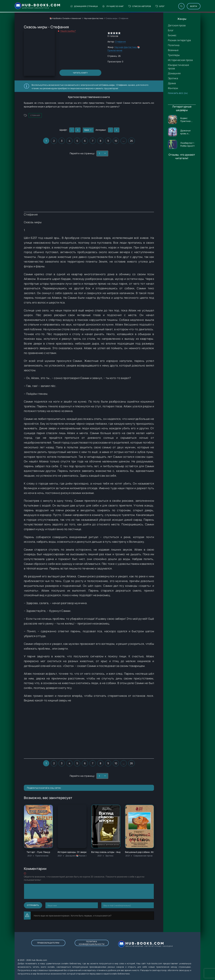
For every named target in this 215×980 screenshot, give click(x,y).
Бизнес (172, 35)
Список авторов (140, 6)
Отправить (33, 905)
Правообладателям (48, 943)
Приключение (115, 50)
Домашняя (174, 73)
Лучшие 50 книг (113, 6)
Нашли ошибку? (68, 31)
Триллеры (174, 55)
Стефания (120, 42)
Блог (160, 6)
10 (116, 141)
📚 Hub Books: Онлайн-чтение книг (66, 18)
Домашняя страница (84, 6)
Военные (173, 50)
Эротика (173, 78)
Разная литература (179, 40)
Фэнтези (173, 88)
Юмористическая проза (178, 67)
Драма (172, 83)
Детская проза (177, 25)
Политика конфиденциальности (92, 943)
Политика (174, 45)
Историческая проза (180, 60)
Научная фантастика (94, 18)
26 (132, 141)
